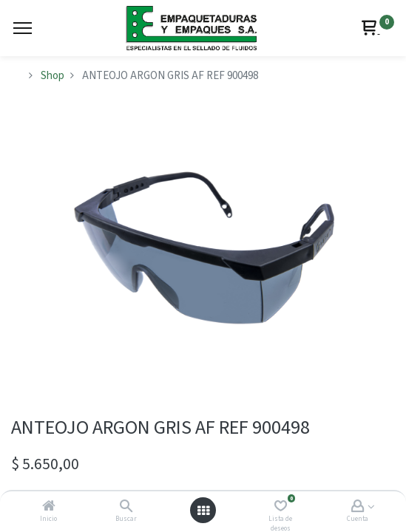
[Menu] (23, 28)
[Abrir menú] (203, 511)
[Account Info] (358, 507)
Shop (53, 76)
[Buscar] (126, 507)
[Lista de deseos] (281, 507)
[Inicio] (49, 507)
